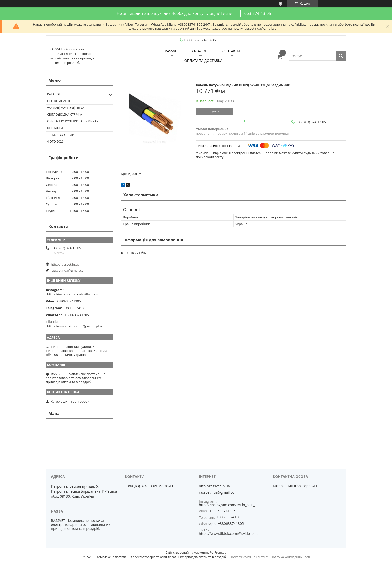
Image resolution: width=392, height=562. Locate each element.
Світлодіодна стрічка (65, 114)
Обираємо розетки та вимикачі (73, 121)
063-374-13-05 (258, 13)
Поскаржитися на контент (249, 557)
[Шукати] (341, 56)
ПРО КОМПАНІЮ (59, 101)
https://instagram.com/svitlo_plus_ (73, 294)
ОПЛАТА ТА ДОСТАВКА (203, 60)
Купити (215, 111)
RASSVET (172, 51)
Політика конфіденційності (290, 557)
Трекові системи (61, 135)
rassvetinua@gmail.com (69, 270)
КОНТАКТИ (231, 51)
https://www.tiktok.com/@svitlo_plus (75, 326)
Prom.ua (220, 553)
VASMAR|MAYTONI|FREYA (66, 108)
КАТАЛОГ (199, 51)
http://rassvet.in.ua (65, 264)
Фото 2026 (55, 142)
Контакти (55, 128)
